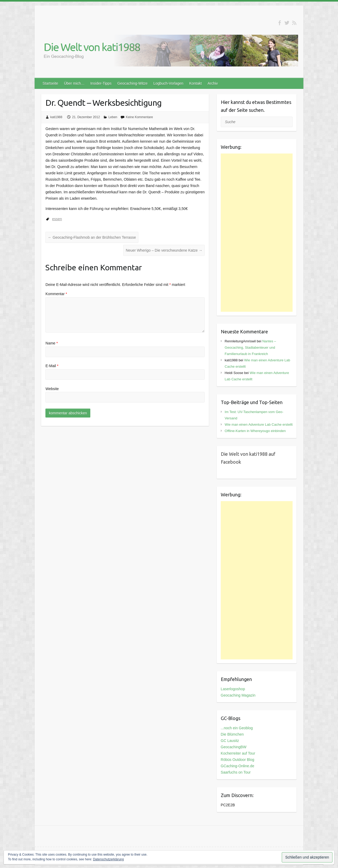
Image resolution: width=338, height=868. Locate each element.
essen (57, 219)
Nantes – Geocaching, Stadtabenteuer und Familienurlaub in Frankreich (250, 347)
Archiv (213, 83)
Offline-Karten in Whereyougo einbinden (255, 431)
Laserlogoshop (233, 689)
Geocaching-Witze (132, 83)
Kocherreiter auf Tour (238, 753)
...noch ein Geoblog (237, 728)
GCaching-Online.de (238, 766)
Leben (113, 117)
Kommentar (56, 294)
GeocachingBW (234, 747)
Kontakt (195, 83)
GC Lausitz (230, 741)
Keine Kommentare (139, 117)
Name (52, 343)
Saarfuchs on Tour (236, 772)
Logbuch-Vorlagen (168, 83)
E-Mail (52, 366)
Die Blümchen (232, 734)
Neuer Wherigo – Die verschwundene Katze (164, 250)
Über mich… (74, 83)
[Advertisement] (257, 233)
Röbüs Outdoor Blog (238, 760)
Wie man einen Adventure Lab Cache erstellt (259, 425)
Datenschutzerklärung (108, 859)
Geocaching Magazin (238, 695)
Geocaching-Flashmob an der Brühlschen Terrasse (92, 237)
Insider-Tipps (101, 83)
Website (52, 389)
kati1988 (56, 117)
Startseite (50, 83)
